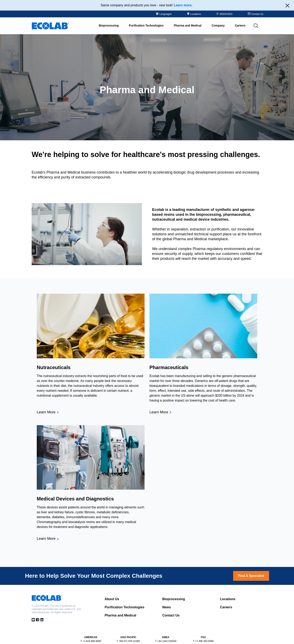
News (167, 597)
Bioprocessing (174, 589)
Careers (242, 26)
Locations (194, 14)
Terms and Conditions (104, 640)
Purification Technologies (125, 597)
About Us (112, 589)
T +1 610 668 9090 (91, 631)
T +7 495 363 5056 (203, 631)
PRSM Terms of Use (192, 640)
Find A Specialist (251, 565)
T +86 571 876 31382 (128, 631)
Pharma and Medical (121, 605)
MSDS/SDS (224, 14)
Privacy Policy (149, 640)
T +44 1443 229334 (166, 631)
